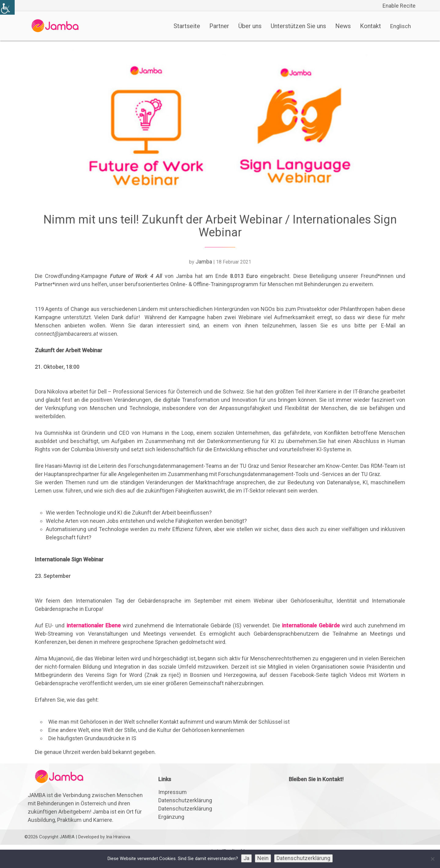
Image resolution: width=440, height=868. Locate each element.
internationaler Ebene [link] (94, 625)
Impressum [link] (172, 792)
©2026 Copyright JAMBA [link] (50, 837)
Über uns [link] (250, 26)
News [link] (343, 26)
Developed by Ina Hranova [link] (104, 837)
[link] (7, 7)
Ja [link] (246, 858)
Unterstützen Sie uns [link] (298, 26)
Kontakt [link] (370, 26)
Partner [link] (219, 26)
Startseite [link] (187, 26)
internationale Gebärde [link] (311, 625)
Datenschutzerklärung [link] (185, 800)
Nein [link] (263, 858)
